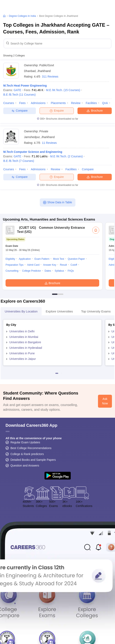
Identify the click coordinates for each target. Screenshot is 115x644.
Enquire (57, 111)
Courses (9, 103)
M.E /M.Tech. (63, 90)
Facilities (91, 103)
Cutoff (74, 265)
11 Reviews (49, 143)
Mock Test (59, 259)
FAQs (71, 271)
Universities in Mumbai (24, 337)
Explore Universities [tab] (59, 311)
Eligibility (10, 259)
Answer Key (50, 265)
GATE (18, 90)
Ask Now (105, 401)
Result (63, 265)
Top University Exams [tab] (96, 311)
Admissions (38, 103)
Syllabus (59, 271)
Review (76, 103)
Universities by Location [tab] (21, 311)
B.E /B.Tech (19, 95)
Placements (58, 103)
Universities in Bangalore (25, 342)
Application (25, 259)
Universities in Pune (22, 353)
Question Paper (76, 259)
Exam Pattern (42, 259)
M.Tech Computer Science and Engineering (33, 152)
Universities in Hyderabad (26, 348)
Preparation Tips (14, 265)
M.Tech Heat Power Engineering (25, 86)
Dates (48, 271)
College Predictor (32, 271)
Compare (20, 111)
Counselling (12, 271)
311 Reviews (50, 77)
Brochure (95, 110)
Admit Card (33, 265)
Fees (22, 103)
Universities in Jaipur (23, 359)
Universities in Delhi (22, 331)
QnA (105, 103)
